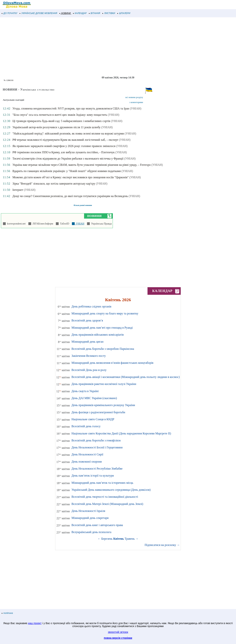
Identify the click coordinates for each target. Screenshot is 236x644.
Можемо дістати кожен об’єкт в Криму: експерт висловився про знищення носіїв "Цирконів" (70, 177)
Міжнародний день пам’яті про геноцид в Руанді (102, 328)
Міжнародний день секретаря (90, 518)
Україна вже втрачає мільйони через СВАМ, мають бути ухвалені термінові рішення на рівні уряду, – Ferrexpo (81, 165)
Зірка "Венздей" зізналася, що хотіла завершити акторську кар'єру (54, 184)
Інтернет (18, 190)
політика (7, 613)
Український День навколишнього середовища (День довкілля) (111, 490)
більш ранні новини (83, 205)
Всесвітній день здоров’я (87, 320)
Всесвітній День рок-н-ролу (89, 370)
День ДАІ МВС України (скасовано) (94, 398)
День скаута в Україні (85, 391)
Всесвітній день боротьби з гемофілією (96, 440)
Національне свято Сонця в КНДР (93, 419)
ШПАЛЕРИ (124, 13)
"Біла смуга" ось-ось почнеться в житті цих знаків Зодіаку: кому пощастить (60, 115)
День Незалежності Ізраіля (88, 511)
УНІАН (79, 224)
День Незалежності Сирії (87, 454)
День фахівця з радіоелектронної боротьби (98, 412)
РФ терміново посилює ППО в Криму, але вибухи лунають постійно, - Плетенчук (63, 152)
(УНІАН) (136, 108)
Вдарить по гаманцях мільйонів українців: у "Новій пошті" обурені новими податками (67, 171)
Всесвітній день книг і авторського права (97, 525)
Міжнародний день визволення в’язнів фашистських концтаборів (112, 363)
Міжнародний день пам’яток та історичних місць (102, 483)
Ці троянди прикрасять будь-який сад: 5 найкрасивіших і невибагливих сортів (61, 121)
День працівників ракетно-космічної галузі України (104, 384)
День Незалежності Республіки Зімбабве (97, 469)
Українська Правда (101, 224)
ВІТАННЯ (95, 13)
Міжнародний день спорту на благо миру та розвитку (105, 313)
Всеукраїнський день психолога (91, 532)
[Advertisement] (111, 47)
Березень (107, 539)
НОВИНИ (65, 13)
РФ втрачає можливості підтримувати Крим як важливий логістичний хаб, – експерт (65, 140)
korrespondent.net (16, 224)
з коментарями (136, 102)
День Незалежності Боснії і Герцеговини (97, 447)
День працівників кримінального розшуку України (103, 405)
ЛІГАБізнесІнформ (42, 224)
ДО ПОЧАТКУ (10, 13)
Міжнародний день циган (87, 342)
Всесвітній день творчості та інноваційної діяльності (105, 497)
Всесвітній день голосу (86, 426)
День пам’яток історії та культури (93, 476)
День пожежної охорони (87, 462)
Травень (130, 539)
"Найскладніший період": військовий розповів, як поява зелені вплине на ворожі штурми (68, 133)
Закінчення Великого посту (89, 356)
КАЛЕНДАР (80, 13)
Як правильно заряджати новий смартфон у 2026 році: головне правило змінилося (64, 146)
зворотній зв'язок (118, 632)
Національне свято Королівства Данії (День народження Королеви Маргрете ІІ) (121, 433)
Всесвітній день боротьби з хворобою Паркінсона (103, 349)
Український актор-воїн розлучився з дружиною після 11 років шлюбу (56, 127)
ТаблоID (64, 224)
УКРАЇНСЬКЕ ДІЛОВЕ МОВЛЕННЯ (38, 13)
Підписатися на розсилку (162, 545)
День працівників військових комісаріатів (98, 335)
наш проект (35, 623)
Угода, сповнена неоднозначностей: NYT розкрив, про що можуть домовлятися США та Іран (71, 108)
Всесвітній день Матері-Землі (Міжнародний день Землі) (107, 504)
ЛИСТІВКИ (109, 13)
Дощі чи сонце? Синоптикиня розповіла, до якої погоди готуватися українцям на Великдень (70, 196)
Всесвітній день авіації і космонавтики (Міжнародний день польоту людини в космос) (126, 377)
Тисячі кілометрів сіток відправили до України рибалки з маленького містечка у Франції (68, 159)
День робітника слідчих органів (91, 306)
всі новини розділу (134, 97)
